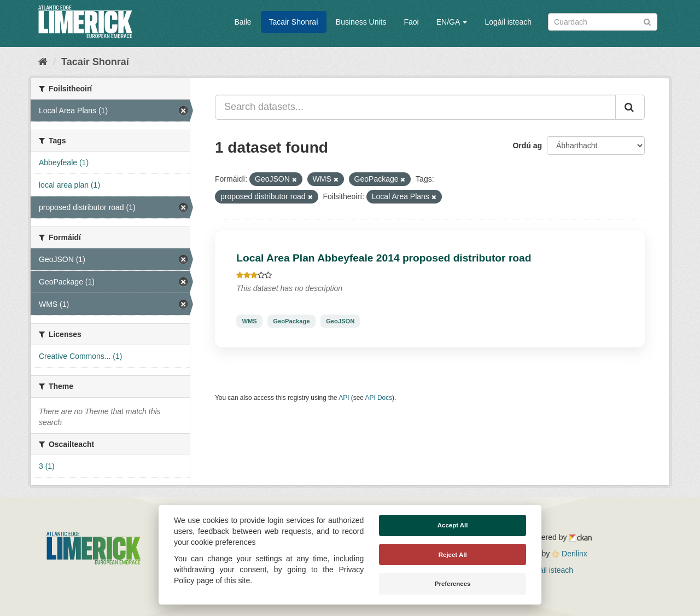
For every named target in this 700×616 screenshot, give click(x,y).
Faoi (411, 22)
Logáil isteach (508, 22)
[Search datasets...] (415, 107)
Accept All (453, 525)
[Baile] (43, 62)
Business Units (361, 22)
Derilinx (570, 554)
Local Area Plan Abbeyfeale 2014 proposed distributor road (384, 258)
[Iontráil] (647, 21)
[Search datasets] (603, 22)
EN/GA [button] (452, 22)
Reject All (453, 555)
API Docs (379, 398)
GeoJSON (340, 321)
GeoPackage (291, 321)
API (344, 398)
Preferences (453, 584)
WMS (249, 321)
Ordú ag (527, 146)
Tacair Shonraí (294, 22)
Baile (243, 22)
